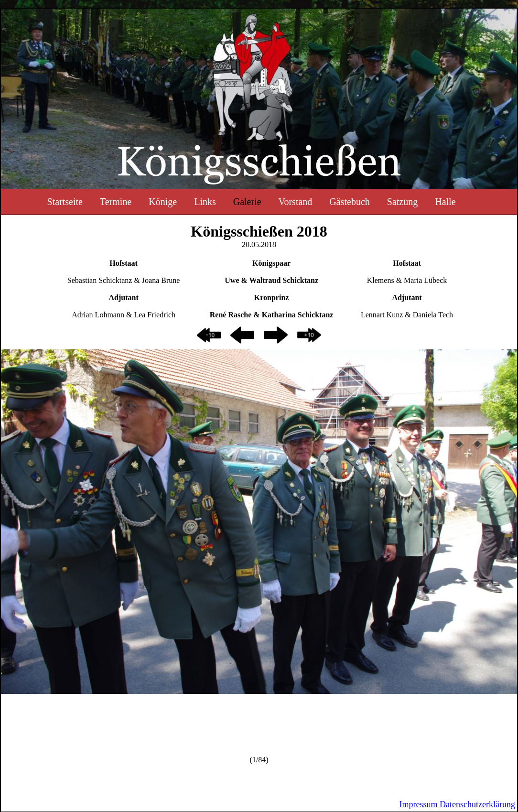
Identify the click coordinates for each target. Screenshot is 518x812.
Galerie (247, 202)
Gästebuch (349, 202)
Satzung (402, 202)
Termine (116, 202)
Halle (445, 202)
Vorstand (296, 202)
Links (205, 202)
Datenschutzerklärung (476, 804)
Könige (163, 202)
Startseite (65, 202)
